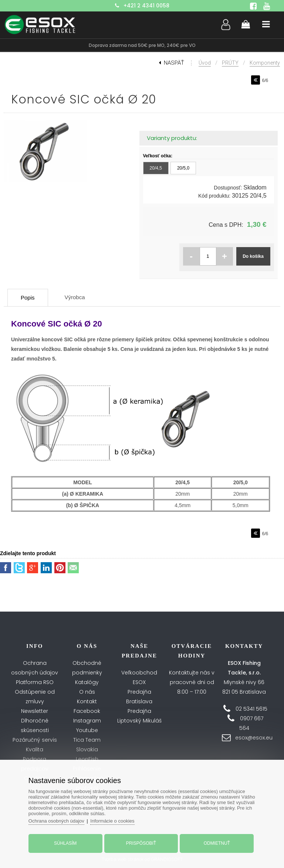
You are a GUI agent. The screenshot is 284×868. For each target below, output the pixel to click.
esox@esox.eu (254, 738)
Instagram (87, 721)
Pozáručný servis (35, 740)
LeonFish (87, 759)
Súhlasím (65, 843)
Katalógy (87, 682)
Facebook (87, 711)
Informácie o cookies (112, 821)
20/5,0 (183, 168)
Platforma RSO (35, 682)
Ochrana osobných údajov (56, 821)
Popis (28, 298)
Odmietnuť (217, 843)
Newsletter (35, 711)
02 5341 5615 (251, 709)
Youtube (87, 730)
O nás (87, 692)
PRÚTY (230, 63)
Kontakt (87, 701)
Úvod (205, 63)
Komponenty (265, 63)
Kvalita (35, 749)
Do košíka (253, 256)
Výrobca (75, 297)
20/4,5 (156, 168)
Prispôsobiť (141, 843)
